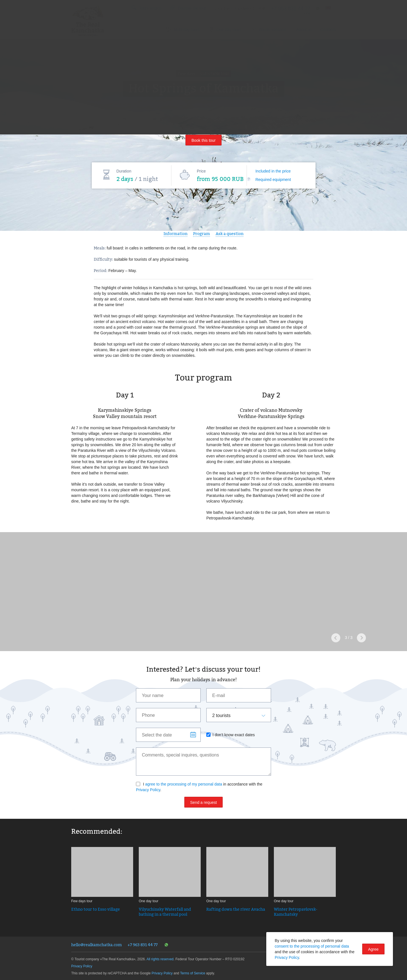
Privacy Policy (148, 790)
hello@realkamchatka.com (97, 945)
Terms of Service (193, 973)
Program (202, 234)
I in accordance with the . (199, 787)
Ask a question (230, 234)
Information (175, 234)
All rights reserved (160, 959)
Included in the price (273, 171)
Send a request (204, 802)
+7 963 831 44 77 (143, 945)
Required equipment (273, 180)
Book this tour (203, 140)
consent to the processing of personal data (312, 946)
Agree (373, 949)
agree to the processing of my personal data (184, 784)
